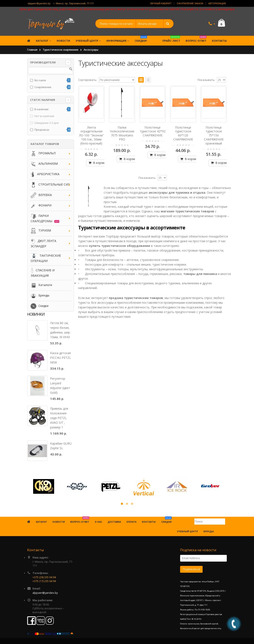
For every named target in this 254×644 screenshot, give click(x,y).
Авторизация (217, 3)
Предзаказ (42, 130)
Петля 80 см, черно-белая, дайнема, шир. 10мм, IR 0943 (60, 330)
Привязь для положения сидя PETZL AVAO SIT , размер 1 (59, 418)
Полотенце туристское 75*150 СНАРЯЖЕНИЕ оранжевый (214, 135)
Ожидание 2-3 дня (47, 123)
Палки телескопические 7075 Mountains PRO (122, 133)
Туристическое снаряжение (61, 50)
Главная (32, 50)
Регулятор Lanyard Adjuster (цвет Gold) (60, 386)
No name (40, 80)
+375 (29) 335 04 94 (44, 577)
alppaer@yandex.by (39, 3)
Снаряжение (43, 87)
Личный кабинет (161, 3)
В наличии (41, 109)
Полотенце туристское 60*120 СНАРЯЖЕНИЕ (183, 133)
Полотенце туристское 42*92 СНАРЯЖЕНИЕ (153, 131)
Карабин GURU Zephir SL (61, 446)
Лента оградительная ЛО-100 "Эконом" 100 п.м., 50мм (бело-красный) (91, 135)
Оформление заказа (190, 3)
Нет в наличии (44, 116)
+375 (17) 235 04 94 (44, 581)
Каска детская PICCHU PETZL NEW (61, 358)
